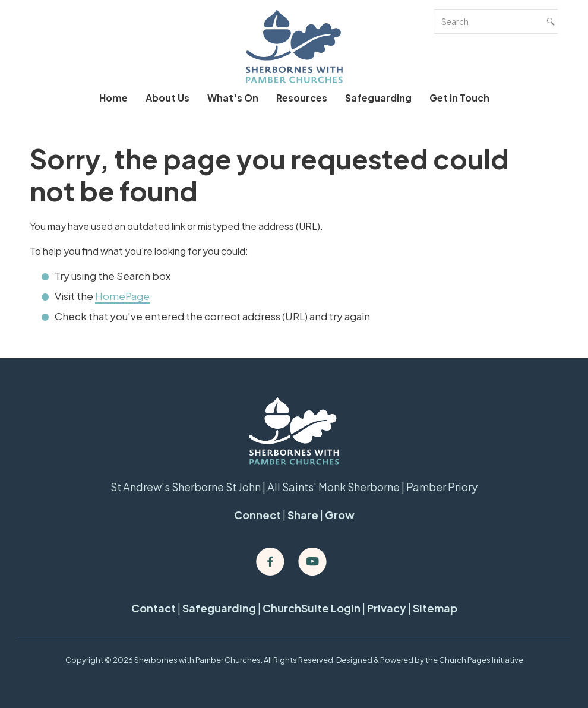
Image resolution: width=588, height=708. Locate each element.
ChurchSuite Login (312, 608)
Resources (302, 98)
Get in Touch (459, 98)
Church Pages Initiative (481, 660)
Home (113, 98)
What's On (233, 98)
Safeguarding (378, 98)
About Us (167, 98)
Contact (154, 608)
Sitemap (435, 608)
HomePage (122, 296)
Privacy (387, 608)
